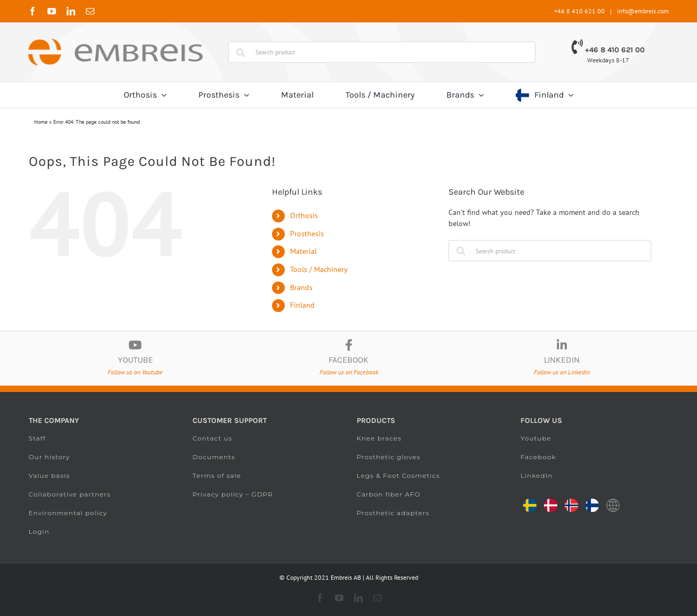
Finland (302, 305)
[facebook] (33, 11)
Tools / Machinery (319, 269)
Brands (301, 287)
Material (303, 251)
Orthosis (304, 215)
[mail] (90, 11)
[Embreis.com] (115, 42)
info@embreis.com (643, 11)
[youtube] (52, 11)
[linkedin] (71, 11)
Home (41, 122)
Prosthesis (307, 234)
